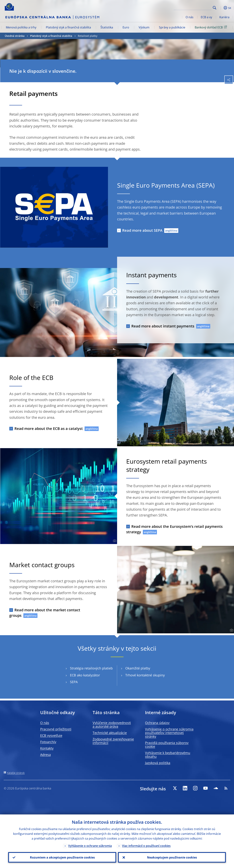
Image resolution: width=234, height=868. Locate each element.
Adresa (45, 755)
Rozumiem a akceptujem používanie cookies (62, 857)
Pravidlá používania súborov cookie (167, 745)
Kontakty (47, 748)
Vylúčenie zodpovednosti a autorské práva (112, 725)
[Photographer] (231, 354)
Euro (126, 27)
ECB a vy (206, 17)
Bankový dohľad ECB (211, 27)
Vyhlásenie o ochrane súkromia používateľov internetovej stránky (169, 733)
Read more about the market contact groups (45, 613)
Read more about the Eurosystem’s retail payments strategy (174, 529)
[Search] (193, 7)
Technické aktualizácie (110, 733)
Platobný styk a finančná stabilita (68, 27)
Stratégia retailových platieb (91, 668)
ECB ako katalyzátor (85, 675)
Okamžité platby (138, 668)
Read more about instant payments (163, 326)
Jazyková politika (158, 763)
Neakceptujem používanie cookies (172, 857)
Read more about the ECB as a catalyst (49, 429)
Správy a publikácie (172, 27)
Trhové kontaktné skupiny (145, 675)
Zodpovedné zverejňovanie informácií (113, 741)
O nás (190, 17)
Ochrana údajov (157, 723)
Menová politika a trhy (21, 27)
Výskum (144, 27)
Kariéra (224, 17)
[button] (220, 8)
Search (215, 8)
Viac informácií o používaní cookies (146, 846)
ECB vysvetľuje (51, 735)
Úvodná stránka (15, 36)
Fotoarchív (48, 742)
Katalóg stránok (16, 773)
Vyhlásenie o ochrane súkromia (90, 846)
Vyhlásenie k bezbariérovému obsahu (168, 755)
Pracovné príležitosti (56, 729)
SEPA (74, 682)
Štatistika (107, 27)
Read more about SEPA (142, 230)
